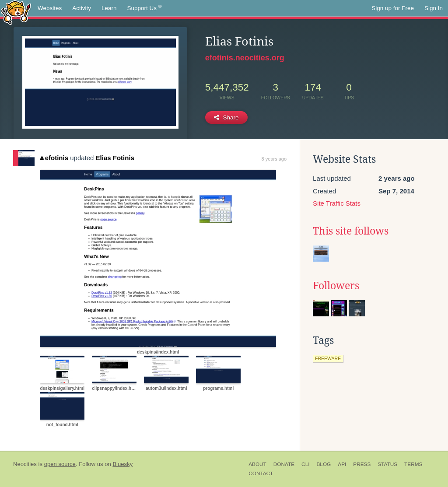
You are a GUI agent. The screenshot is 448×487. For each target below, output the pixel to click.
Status (387, 464)
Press (362, 464)
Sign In (434, 8)
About (257, 464)
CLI (305, 464)
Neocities (25, 464)
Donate (284, 464)
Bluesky (122, 464)
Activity (82, 8)
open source (60, 464)
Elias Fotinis (115, 158)
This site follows (351, 231)
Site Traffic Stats (337, 203)
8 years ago (274, 159)
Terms (413, 464)
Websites (50, 8)
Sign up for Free (393, 8)
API (342, 464)
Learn (109, 8)
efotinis (54, 158)
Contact (261, 473)
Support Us (145, 8)
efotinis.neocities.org (245, 58)
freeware (328, 358)
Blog (324, 464)
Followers (336, 286)
